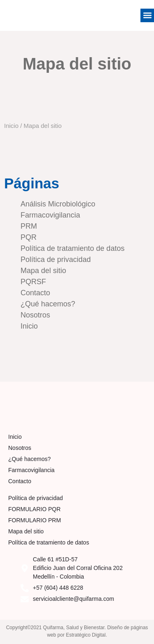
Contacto (35, 293)
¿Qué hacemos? (48, 304)
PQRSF (33, 282)
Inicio (11, 126)
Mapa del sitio (43, 271)
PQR (29, 237)
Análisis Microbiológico (58, 204)
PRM (29, 226)
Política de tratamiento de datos (72, 248)
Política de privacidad (56, 259)
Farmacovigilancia (50, 215)
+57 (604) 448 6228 (58, 588)
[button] (147, 15)
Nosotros (35, 315)
